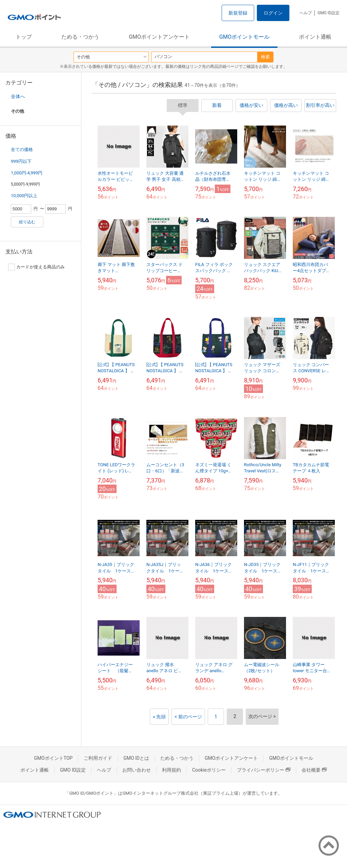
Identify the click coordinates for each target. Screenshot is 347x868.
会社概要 (314, 770)
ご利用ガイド (98, 758)
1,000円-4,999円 (27, 173)
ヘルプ (306, 13)
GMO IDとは (136, 758)
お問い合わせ (137, 770)
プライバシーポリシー (264, 770)
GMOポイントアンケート (159, 37)
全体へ (18, 96)
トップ (24, 37)
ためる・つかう (80, 37)
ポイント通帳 (315, 37)
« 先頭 (159, 717)
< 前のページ (188, 717)
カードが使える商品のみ (36, 267)
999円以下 (21, 161)
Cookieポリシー (209, 770)
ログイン (273, 13)
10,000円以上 (24, 196)
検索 (265, 57)
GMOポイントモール (244, 37)
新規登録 (238, 13)
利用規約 (171, 770)
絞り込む (27, 222)
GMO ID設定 (329, 13)
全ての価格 (22, 149)
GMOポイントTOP (53, 758)
